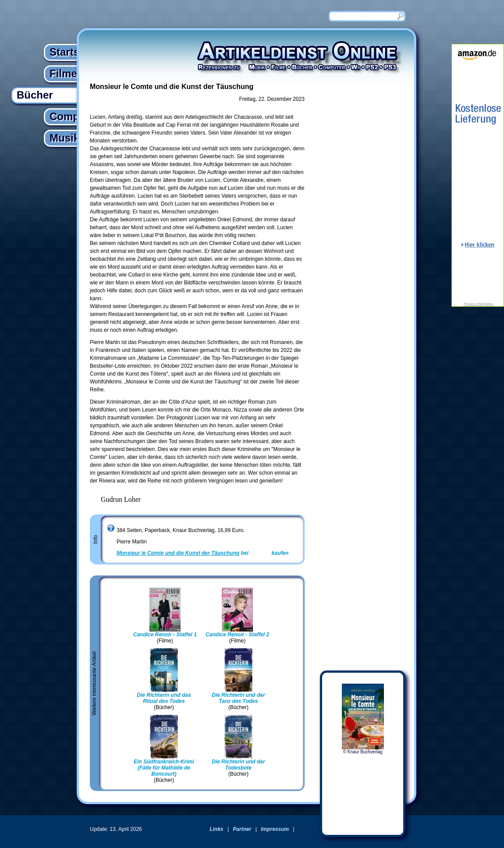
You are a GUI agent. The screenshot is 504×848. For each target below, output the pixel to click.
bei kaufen (202, 553)
